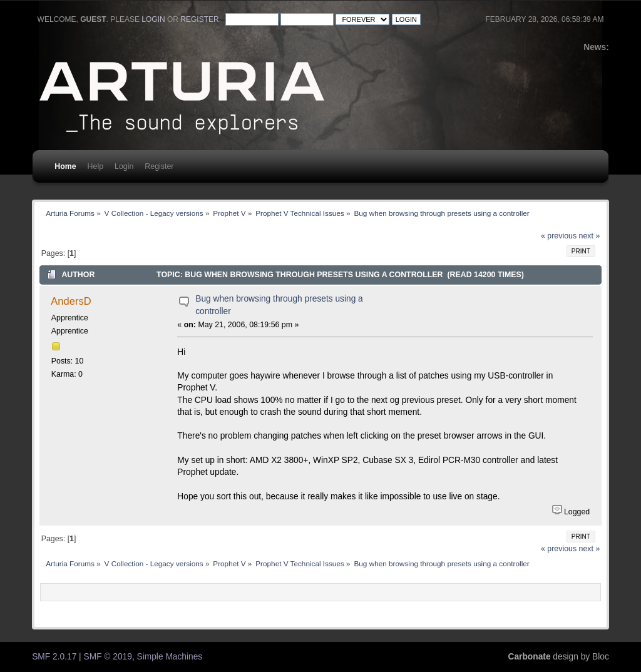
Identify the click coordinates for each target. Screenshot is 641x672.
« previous (559, 236)
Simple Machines (170, 657)
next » (590, 236)
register (199, 19)
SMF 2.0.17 (54, 657)
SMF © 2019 (108, 657)
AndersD (71, 301)
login (153, 19)
